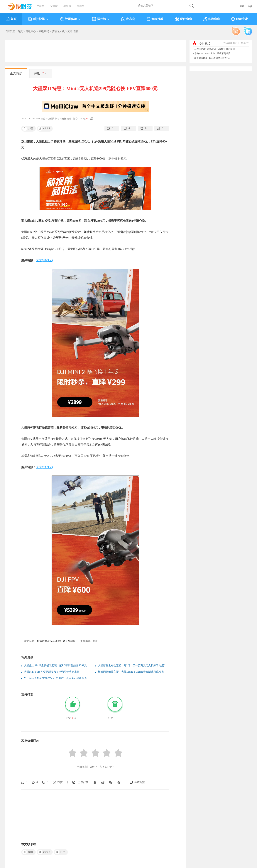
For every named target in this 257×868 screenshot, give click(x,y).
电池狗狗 (211, 19)
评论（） (41, 73)
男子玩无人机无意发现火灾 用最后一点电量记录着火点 (55, 678)
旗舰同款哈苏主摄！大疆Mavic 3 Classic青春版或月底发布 (131, 672)
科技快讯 (38, 19)
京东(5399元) (44, 467)
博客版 (81, 6)
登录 (242, 6)
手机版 (41, 6)
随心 (64, 119)
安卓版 (54, 6)
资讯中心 (31, 31)
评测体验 (70, 19)
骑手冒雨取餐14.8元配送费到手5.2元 (212, 58)
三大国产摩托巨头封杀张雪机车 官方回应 (215, 49)
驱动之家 (240, 19)
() (86, 119)
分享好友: (84, 782)
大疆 (28, 129)
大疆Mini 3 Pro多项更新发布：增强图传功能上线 (52, 672)
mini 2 (44, 129)
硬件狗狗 (183, 19)
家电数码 (44, 31)
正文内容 (16, 73)
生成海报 (140, 782)
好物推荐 (155, 19)
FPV (60, 852)
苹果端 (67, 6)
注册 (250, 6)
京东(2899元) (44, 260)
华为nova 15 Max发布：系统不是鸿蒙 (212, 53)
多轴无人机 (58, 31)
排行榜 (101, 19)
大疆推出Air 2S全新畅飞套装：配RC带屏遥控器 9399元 (55, 665)
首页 (11, 19)
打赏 (60, 782)
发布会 (128, 19)
